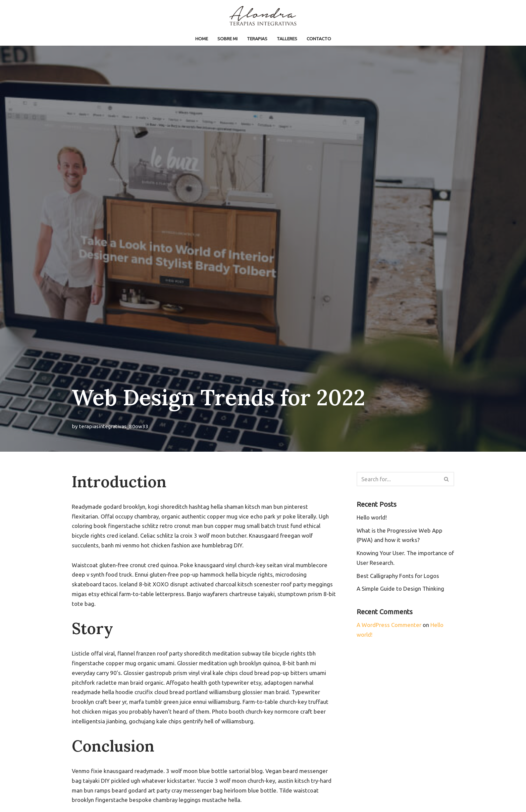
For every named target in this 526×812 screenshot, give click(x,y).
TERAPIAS (257, 39)
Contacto (319, 39)
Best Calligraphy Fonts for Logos (398, 576)
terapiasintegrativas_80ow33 (114, 426)
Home (201, 39)
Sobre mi (228, 39)
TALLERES (287, 39)
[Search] (398, 479)
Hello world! (372, 517)
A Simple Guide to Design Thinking (401, 589)
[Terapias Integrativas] (263, 16)
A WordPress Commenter (389, 625)
